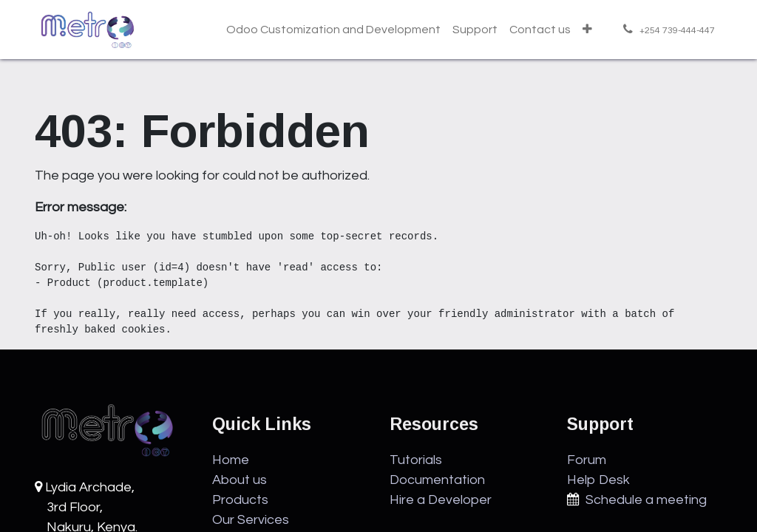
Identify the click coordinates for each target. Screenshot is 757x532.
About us (240, 480)
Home (231, 460)
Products (240, 500)
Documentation (437, 480)
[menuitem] (333, 30)
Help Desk (598, 480)
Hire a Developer (441, 500)
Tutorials (416, 460)
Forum (587, 460)
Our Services (251, 520)
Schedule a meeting (643, 500)
